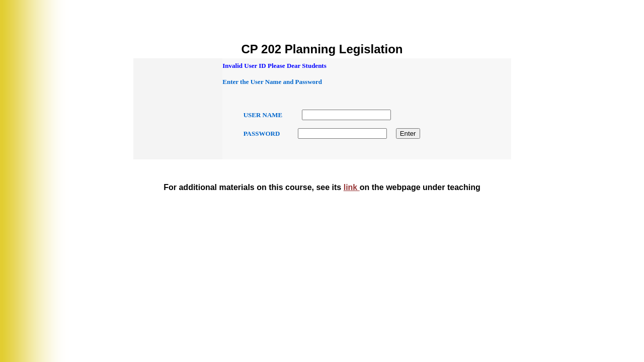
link (352, 187)
